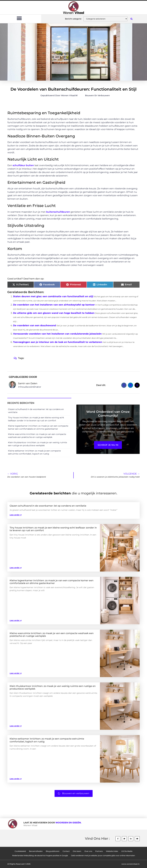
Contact (66, 851)
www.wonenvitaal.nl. (131, 864)
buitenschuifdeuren (58, 212)
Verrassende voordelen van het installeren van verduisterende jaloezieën (57, 334)
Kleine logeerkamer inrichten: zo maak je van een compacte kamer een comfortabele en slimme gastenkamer (52, 582)
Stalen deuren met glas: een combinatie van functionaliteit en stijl (53, 296)
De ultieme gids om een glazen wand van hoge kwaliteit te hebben (54, 313)
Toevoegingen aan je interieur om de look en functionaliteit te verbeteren (58, 342)
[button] (19, 18)
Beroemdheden (36, 851)
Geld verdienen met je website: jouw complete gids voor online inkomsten (103, 855)
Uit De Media (127, 851)
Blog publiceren (53, 851)
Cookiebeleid (20, 851)
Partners (99, 851)
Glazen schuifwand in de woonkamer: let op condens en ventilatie (48, 506)
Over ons (88, 851)
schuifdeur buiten (23, 165)
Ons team (77, 851)
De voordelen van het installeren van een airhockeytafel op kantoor (54, 305)
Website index (112, 851)
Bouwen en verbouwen (97, 95)
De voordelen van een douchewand (34, 325)
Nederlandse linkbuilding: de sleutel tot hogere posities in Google (40, 855)
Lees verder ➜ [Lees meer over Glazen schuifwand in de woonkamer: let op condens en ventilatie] (16, 515)
